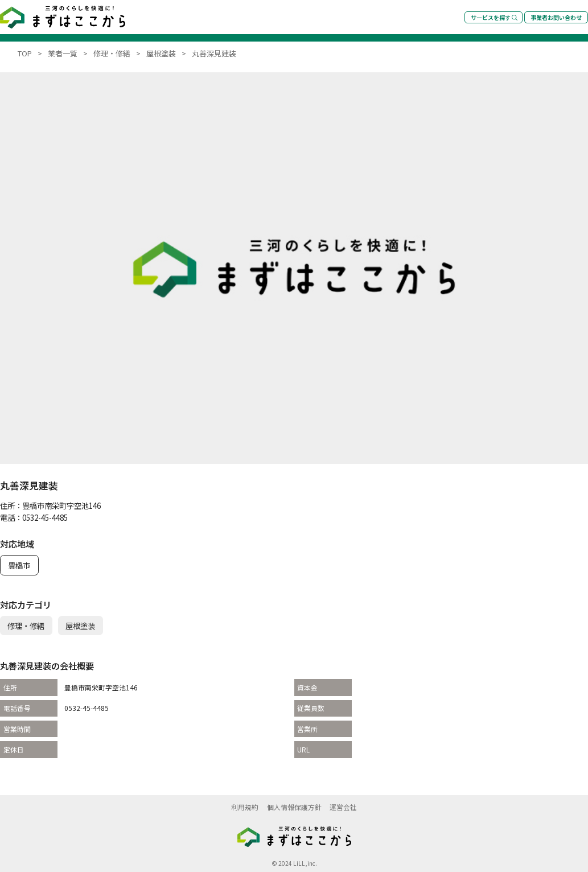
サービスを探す (494, 17)
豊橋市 (19, 565)
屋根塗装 (80, 626)
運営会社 (343, 807)
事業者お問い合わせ (556, 17)
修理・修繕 (26, 626)
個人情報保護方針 (294, 807)
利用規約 (245, 807)
